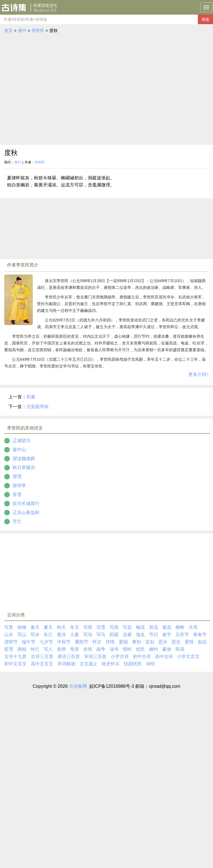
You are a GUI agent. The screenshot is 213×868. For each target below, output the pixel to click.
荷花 (154, 627)
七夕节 (46, 642)
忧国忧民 (133, 664)
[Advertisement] (53, 89)
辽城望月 (22, 441)
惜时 (127, 649)
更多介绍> (199, 374)
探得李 (19, 486)
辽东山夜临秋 (26, 512)
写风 (114, 627)
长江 (48, 635)
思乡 (163, 642)
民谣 (180, 649)
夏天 (48, 627)
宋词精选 (66, 664)
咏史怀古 (111, 664)
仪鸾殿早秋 (38, 407)
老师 (61, 649)
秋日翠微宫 (24, 468)
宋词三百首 (95, 656)
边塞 (127, 635)
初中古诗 (142, 656)
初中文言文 (15, 664)
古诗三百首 (42, 656)
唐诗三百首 (69, 656)
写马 (101, 635)
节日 (154, 635)
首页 (8, 30)
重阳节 (82, 642)
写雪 (101, 627)
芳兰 (17, 521)
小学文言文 (188, 656)
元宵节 (182, 635)
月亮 (193, 627)
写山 (22, 635)
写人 (48, 649)
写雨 (88, 627)
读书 (114, 649)
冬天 (75, 627)
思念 (176, 642)
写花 (127, 627)
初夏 (31, 397)
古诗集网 (78, 686)
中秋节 (64, 642)
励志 (202, 642)
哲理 (9, 649)
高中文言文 (42, 664)
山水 (9, 635)
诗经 (151, 664)
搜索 (205, 19)
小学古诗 (120, 656)
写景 (9, 627)
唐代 (22, 30)
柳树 (180, 627)
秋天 (61, 627)
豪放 (167, 649)
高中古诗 (164, 656)
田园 (114, 635)
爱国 (123, 642)
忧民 (140, 649)
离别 (136, 642)
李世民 (38, 30)
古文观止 (89, 664)
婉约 (154, 649)
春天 (35, 627)
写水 (35, 635)
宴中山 (19, 450)
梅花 (140, 627)
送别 (150, 642)
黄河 (61, 635)
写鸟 (88, 635)
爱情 (189, 642)
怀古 (97, 642)
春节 (167, 635)
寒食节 (200, 635)
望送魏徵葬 (24, 459)
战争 (101, 649)
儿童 (75, 635)
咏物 (22, 627)
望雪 (17, 477)
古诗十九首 (15, 656)
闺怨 (22, 649)
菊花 (167, 627)
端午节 (29, 642)
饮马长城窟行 (26, 503)
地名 (140, 635)
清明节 (11, 642)
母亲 (75, 649)
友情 (88, 649)
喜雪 (17, 494)
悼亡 (35, 649)
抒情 (110, 642)
